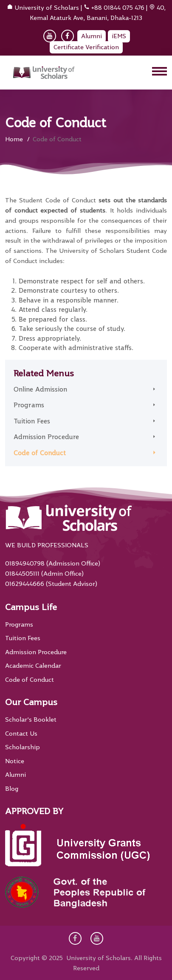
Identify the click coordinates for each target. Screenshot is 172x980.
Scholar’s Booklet (31, 720)
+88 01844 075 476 (118, 8)
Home (14, 139)
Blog (12, 789)
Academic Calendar (33, 666)
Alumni (92, 36)
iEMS (119, 36)
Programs (29, 405)
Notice (15, 761)
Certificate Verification (86, 47)
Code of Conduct (40, 453)
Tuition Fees (32, 421)
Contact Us (21, 734)
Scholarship (23, 747)
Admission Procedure (46, 437)
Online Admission (40, 389)
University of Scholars (47, 8)
